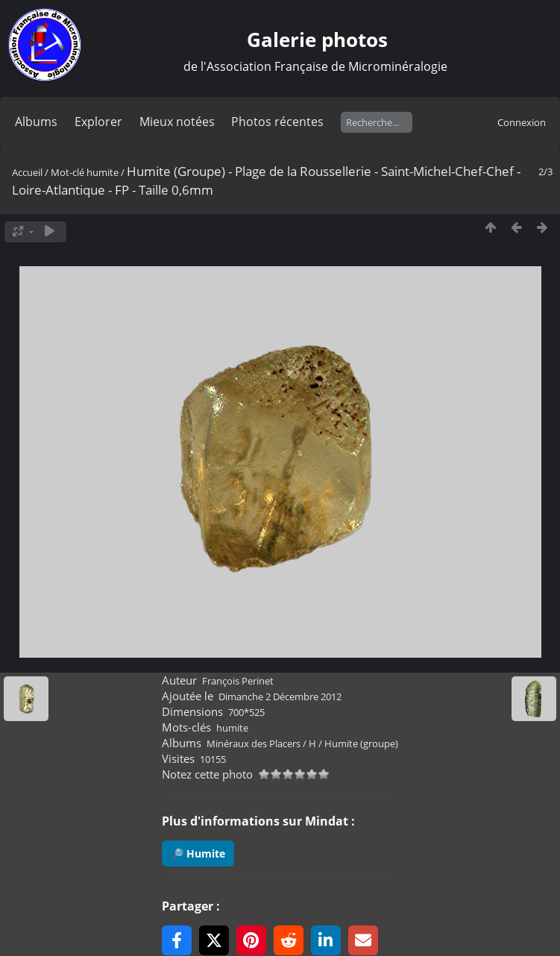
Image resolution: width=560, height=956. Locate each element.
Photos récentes (277, 122)
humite (103, 172)
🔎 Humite (198, 853)
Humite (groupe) (361, 743)
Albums (36, 122)
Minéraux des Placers (254, 743)
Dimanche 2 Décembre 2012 (280, 696)
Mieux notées (177, 122)
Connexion (522, 122)
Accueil (27, 172)
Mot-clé (67, 172)
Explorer (98, 122)
